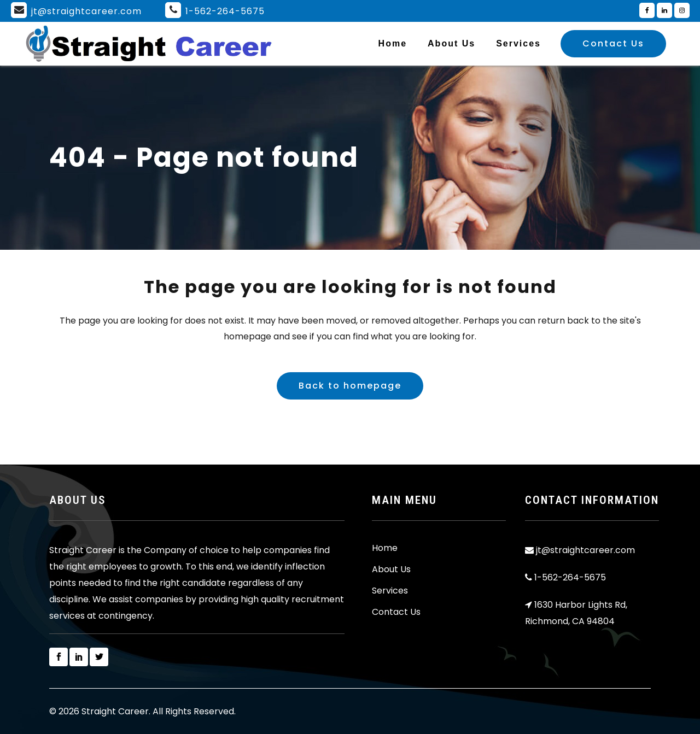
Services (390, 591)
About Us (391, 569)
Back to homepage (350, 386)
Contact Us (613, 43)
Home (385, 548)
